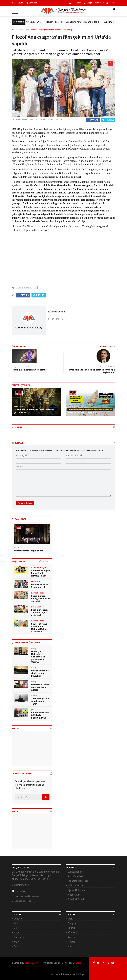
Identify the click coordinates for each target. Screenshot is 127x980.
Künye (81, 974)
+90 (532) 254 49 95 (23, 901)
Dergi (70, 919)
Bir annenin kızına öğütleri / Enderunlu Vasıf (40, 715)
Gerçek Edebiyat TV (94, 3)
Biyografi (72, 923)
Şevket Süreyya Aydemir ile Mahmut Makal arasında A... (39, 628)
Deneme (18, 919)
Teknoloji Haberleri (78, 881)
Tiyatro (71, 942)
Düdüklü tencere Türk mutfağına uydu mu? (40, 612)
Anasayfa (17, 30)
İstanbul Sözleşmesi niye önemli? (29, 370)
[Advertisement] (64, 257)
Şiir (15, 928)
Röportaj (72, 932)
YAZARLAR (46, 561)
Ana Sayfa (17, 3)
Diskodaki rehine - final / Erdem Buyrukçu (41, 673)
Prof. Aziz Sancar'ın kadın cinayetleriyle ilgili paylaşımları (92, 371)
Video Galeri (74, 895)
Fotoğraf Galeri (76, 899)
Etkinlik (71, 928)
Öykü (16, 946)
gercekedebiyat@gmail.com (27, 896)
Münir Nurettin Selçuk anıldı (34, 22)
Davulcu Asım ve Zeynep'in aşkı (40, 586)
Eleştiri (17, 932)
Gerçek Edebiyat (33, 963)
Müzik (71, 946)
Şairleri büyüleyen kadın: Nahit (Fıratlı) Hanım (41, 573)
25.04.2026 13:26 (75, 409)
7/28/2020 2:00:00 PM (21, 367)
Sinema (71, 937)
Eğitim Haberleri (76, 890)
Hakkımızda (69, 974)
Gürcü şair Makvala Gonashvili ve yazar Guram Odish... (38, 657)
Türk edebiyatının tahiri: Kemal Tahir (40, 701)
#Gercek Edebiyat (24, 287)
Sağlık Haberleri (76, 885)
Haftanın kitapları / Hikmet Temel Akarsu (40, 687)
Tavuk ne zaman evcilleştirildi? (82, 412)
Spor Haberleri (75, 876)
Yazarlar (111, 3)
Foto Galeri (75, 3)
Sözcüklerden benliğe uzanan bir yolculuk (41, 598)
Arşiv (16, 942)
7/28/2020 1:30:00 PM (106, 367)
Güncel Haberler (76, 872)
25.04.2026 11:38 (21, 406)
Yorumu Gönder (25, 503)
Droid (78, 963)
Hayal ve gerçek (60, 22)
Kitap (16, 923)
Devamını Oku (21, 885)
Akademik (19, 937)
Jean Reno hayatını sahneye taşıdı (88, 22)
